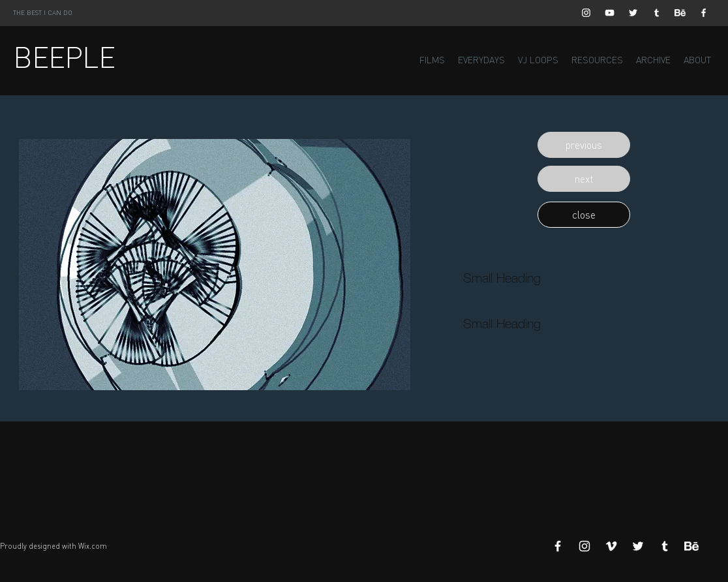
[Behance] (680, 13)
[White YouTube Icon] (610, 13)
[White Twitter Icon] (633, 13)
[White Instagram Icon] (586, 13)
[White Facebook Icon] (704, 13)
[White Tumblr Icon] (657, 13)
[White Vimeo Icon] (611, 546)
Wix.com (93, 546)
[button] (584, 145)
